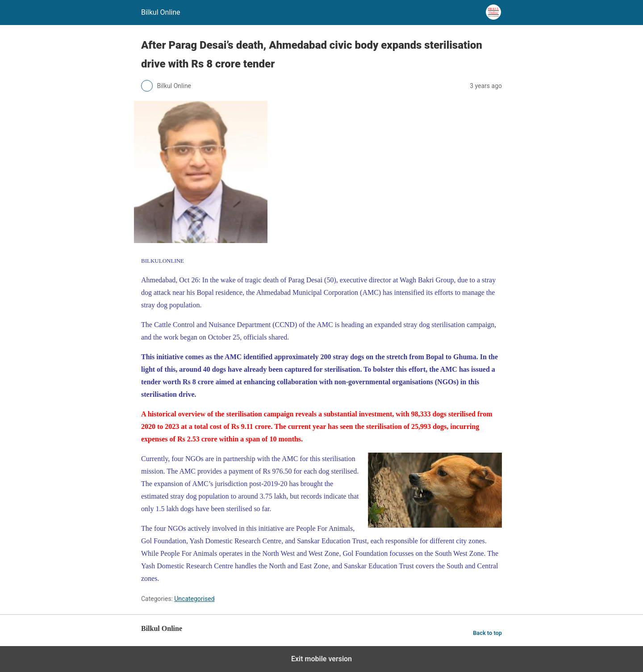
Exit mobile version (321, 659)
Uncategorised (194, 599)
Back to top (487, 633)
